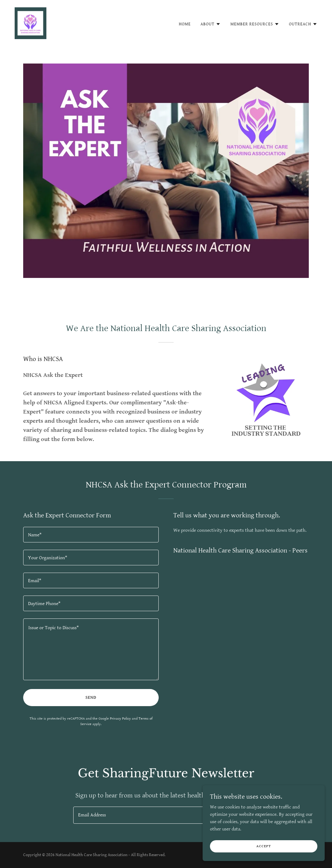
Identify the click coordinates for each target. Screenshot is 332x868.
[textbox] (91, 535)
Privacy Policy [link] (120, 718)
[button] (211, 24)
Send (91, 698)
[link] (31, 23)
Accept (263, 846)
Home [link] (185, 24)
